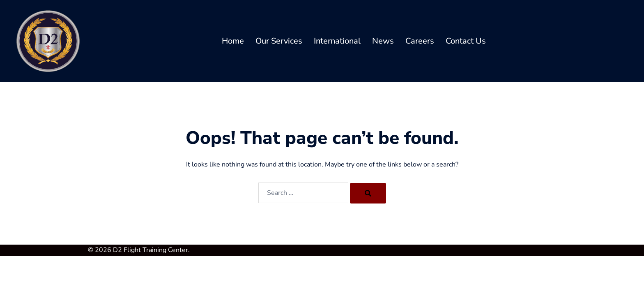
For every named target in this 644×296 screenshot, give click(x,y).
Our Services (279, 41)
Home (233, 41)
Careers (420, 41)
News (383, 41)
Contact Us (466, 41)
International (337, 41)
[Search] (368, 193)
